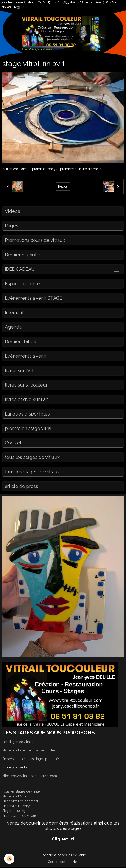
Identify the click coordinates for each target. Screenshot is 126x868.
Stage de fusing (14, 811)
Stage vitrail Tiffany (16, 806)
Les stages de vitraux (18, 742)
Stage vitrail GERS (15, 796)
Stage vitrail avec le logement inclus (29, 750)
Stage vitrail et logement (20, 801)
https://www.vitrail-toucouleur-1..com (30, 776)
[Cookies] (9, 859)
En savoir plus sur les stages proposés (31, 759)
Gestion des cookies (63, 862)
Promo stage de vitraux (19, 816)
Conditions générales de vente (63, 855)
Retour (63, 186)
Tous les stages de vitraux (21, 791)
